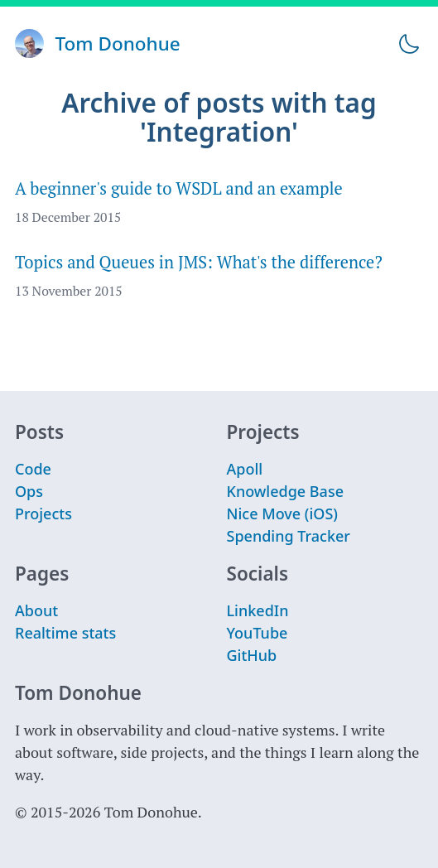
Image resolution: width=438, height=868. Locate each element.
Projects (43, 514)
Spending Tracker (289, 536)
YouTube (258, 633)
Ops (29, 491)
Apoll (245, 469)
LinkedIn (258, 610)
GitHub (252, 655)
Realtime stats (65, 633)
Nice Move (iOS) (282, 514)
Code (33, 469)
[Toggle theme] (409, 43)
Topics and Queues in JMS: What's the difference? (199, 262)
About (36, 610)
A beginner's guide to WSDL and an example (179, 188)
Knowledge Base (286, 491)
